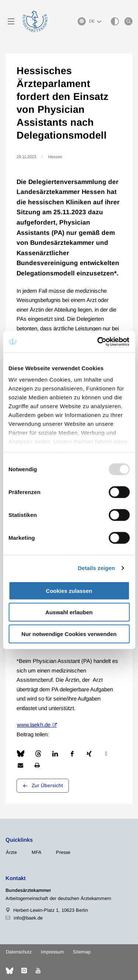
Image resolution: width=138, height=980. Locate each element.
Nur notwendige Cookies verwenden (69, 634)
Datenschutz (19, 952)
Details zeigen (96, 568)
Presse (63, 852)
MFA (37, 852)
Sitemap (82, 952)
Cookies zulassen (69, 590)
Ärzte (11, 852)
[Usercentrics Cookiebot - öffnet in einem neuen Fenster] (98, 342)
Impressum (52, 952)
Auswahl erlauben (69, 612)
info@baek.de (28, 918)
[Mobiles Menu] (11, 21)
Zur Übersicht (47, 786)
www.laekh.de (34, 725)
